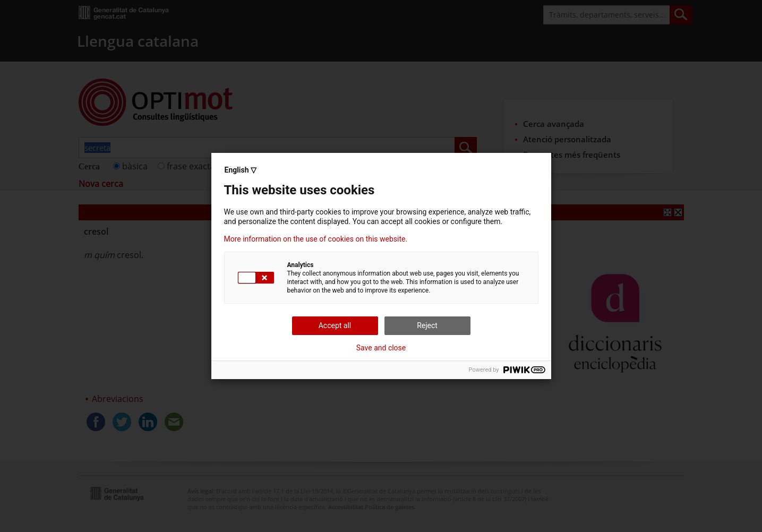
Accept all (335, 325)
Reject (427, 325)
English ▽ (241, 170)
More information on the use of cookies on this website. (316, 239)
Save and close (381, 348)
